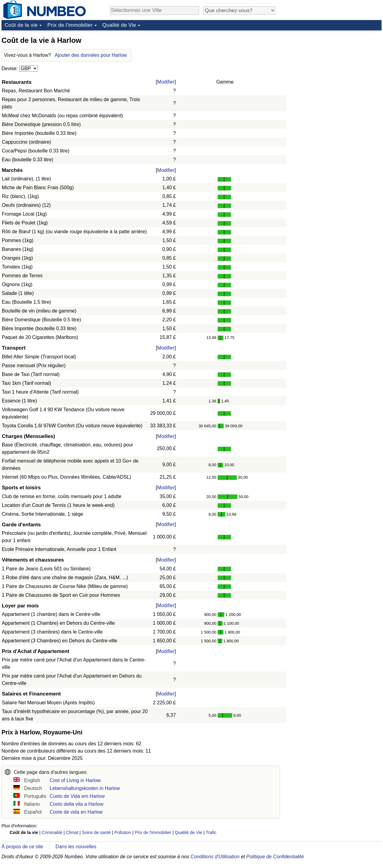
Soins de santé (96, 832)
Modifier (166, 82)
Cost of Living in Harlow (75, 780)
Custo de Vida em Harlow (77, 796)
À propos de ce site (22, 847)
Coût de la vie (21, 25)
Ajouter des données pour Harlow (91, 55)
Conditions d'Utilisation (215, 857)
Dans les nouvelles (76, 847)
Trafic (211, 832)
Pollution (123, 832)
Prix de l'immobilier (70, 25)
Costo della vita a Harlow (76, 804)
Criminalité (52, 832)
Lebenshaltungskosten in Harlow (85, 788)
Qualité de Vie (119, 25)
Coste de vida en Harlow (76, 812)
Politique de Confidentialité (275, 857)
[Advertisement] (336, 71)
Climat (72, 832)
